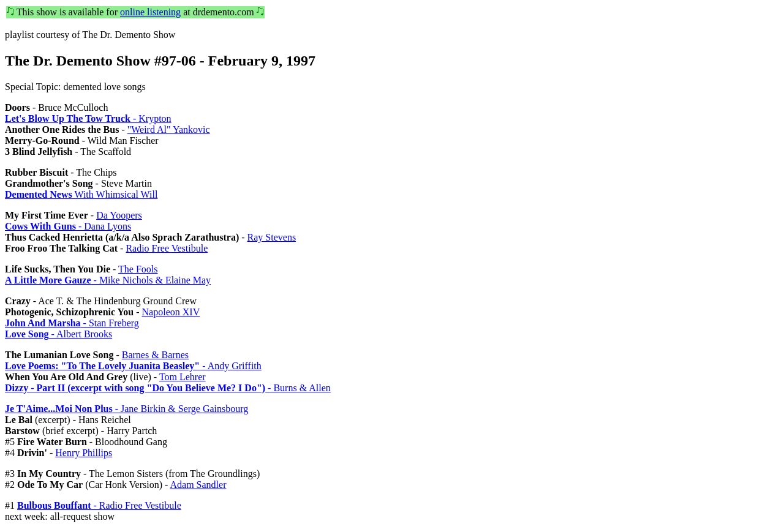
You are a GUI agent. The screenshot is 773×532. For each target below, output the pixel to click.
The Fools (138, 269)
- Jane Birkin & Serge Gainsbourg (126, 409)
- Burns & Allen (168, 388)
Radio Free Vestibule (167, 248)
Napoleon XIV (171, 312)
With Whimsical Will (81, 194)
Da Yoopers (119, 215)
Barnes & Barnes (155, 355)
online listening (150, 12)
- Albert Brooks (58, 334)
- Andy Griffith (133, 366)
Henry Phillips (84, 453)
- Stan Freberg (72, 323)
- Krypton (88, 118)
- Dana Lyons (68, 226)
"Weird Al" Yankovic (169, 129)
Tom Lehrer (183, 377)
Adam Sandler (198, 485)
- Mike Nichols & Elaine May (108, 280)
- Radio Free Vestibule (99, 505)
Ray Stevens (272, 237)
